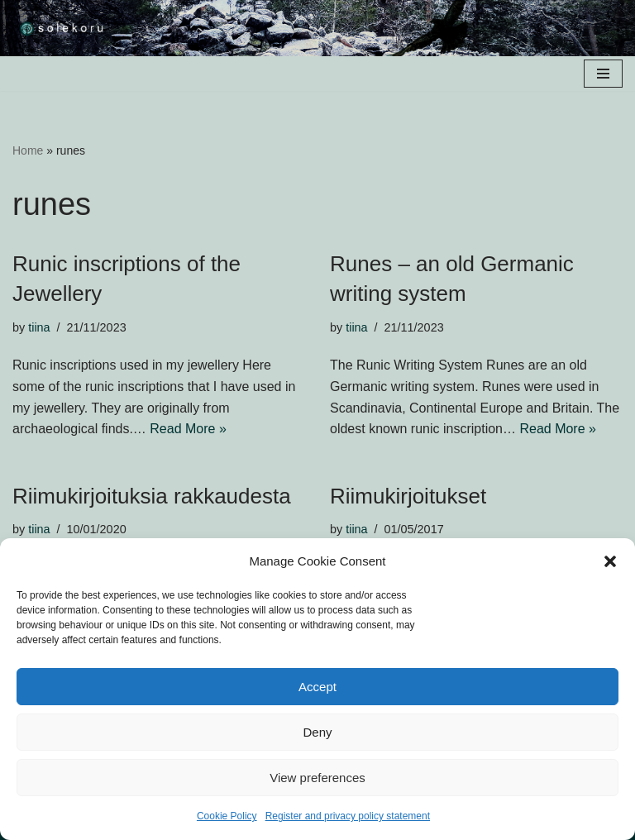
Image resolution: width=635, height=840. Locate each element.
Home (28, 150)
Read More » (188, 429)
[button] (610, 561)
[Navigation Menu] (603, 74)
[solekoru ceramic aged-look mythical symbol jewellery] (62, 28)
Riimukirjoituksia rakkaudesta (152, 496)
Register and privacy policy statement (348, 816)
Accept (317, 687)
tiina (39, 327)
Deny (317, 732)
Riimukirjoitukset (408, 496)
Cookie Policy (227, 816)
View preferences (317, 778)
